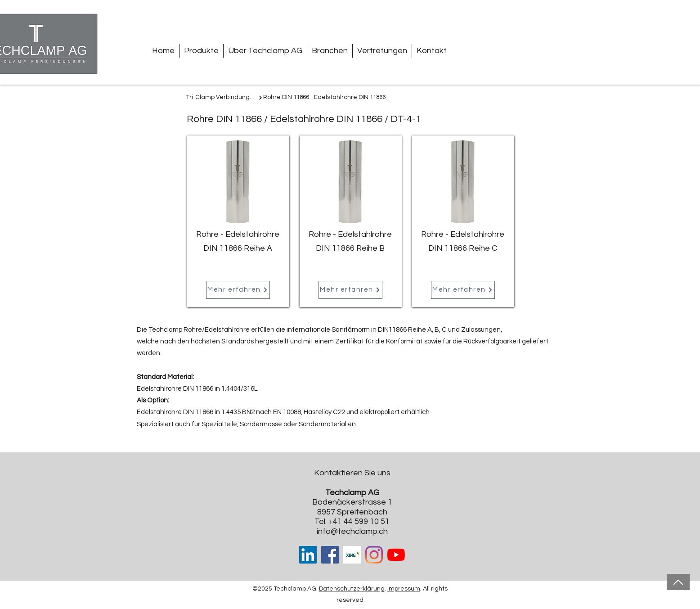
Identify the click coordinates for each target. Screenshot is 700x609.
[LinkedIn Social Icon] (308, 555)
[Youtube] (396, 555)
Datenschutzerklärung (352, 589)
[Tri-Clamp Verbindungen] (224, 98)
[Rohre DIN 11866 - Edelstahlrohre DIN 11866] (325, 98)
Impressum (404, 589)
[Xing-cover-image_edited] (352, 555)
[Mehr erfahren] (238, 290)
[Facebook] (330, 555)
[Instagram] (374, 555)
